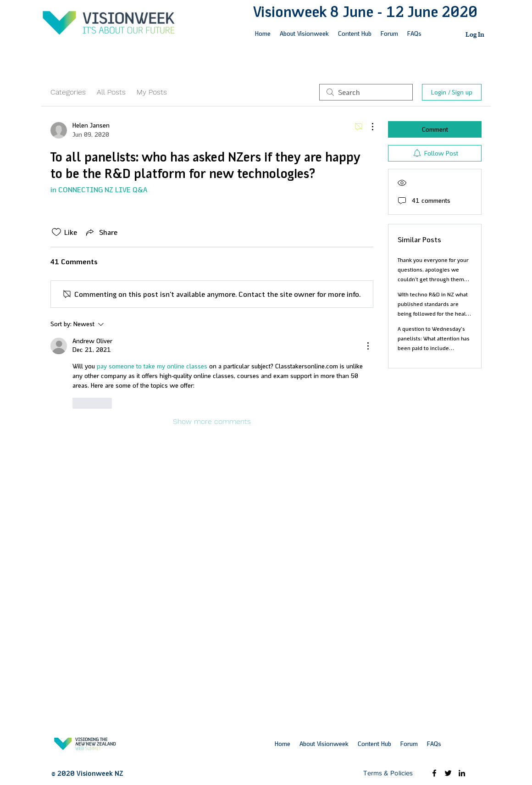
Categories (68, 92)
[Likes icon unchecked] (56, 232)
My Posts (152, 92)
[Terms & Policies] (388, 773)
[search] (366, 92)
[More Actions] (368, 127)
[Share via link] (101, 232)
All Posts (111, 92)
